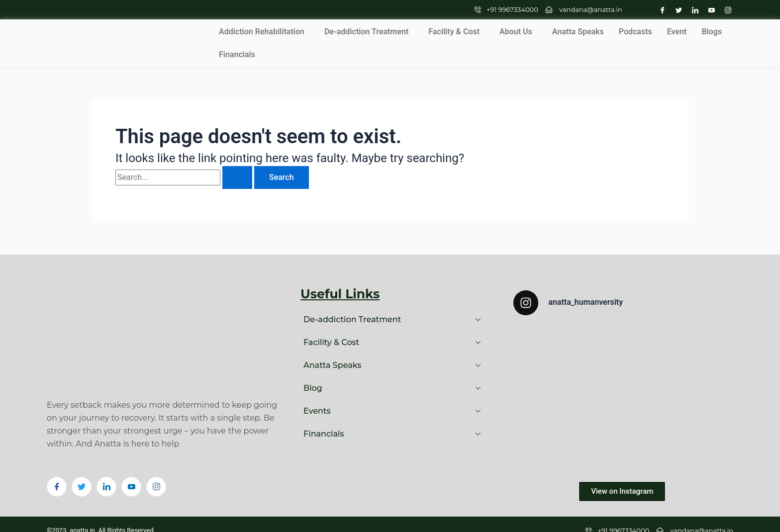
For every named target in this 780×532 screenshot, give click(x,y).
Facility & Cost (389, 31)
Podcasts (570, 31)
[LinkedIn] (693, 10)
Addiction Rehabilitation (196, 31)
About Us (451, 31)
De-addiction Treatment (301, 31)
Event (612, 31)
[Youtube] (709, 10)
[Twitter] (676, 10)
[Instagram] (726, 10)
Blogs (646, 31)
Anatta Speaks (513, 31)
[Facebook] (660, 10)
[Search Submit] (237, 154)
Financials (690, 31)
